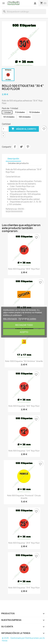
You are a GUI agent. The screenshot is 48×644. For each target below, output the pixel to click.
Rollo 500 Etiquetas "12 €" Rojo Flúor (24, 451)
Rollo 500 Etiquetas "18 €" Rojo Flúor (24, 406)
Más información (10, 319)
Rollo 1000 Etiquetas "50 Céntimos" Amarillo (24, 361)
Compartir (15, 147)
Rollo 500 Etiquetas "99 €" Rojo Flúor (24, 269)
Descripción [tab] (13, 159)
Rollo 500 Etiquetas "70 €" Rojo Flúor (24, 588)
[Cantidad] (5, 129)
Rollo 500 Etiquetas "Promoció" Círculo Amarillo (24, 497)
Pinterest (28, 147)
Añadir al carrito (24, 129)
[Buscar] (24, 12)
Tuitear (21, 147)
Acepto (24, 332)
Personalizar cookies (27, 319)
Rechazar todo (24, 325)
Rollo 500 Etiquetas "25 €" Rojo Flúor (24, 543)
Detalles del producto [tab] (18, 163)
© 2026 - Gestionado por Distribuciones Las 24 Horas (23, 639)
